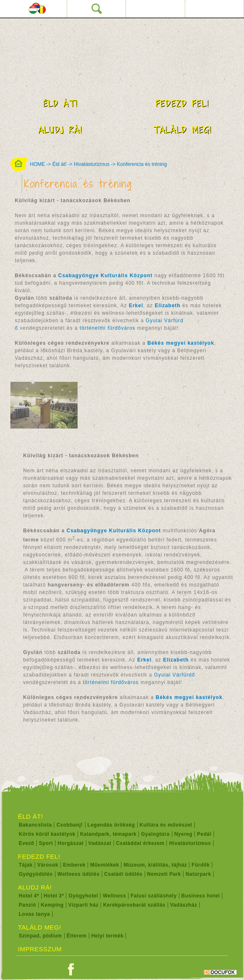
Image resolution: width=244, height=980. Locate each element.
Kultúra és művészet (166, 825)
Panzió (28, 905)
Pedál (204, 834)
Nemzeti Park (164, 874)
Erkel (144, 660)
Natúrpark (198, 874)
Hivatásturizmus (92, 164)
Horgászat (71, 843)
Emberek (74, 865)
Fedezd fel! (182, 104)
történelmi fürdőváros (108, 328)
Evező (26, 843)
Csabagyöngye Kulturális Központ (114, 531)
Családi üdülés (123, 874)
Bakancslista (35, 825)
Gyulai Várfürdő (174, 675)
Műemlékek (104, 865)
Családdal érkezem (140, 843)
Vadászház (184, 905)
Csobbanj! (69, 825)
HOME (38, 164)
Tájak (26, 865)
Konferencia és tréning (142, 164)
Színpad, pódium (40, 936)
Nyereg (184, 834)
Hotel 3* (54, 896)
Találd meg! (182, 130)
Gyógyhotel (83, 896)
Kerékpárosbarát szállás (134, 905)
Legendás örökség (111, 825)
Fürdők (201, 865)
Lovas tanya (34, 914)
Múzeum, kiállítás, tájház (155, 865)
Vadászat (100, 843)
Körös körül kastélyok (47, 834)
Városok (48, 865)
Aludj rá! (60, 130)
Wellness (114, 896)
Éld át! (60, 104)
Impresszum (40, 949)
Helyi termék (107, 936)
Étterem (77, 936)
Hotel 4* (29, 896)
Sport (46, 843)
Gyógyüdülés (36, 874)
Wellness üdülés (79, 874)
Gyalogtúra (155, 834)
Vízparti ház (84, 905)
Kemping (52, 905)
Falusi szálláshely (153, 896)
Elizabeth (168, 306)
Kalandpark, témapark (108, 834)
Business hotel (201, 896)
